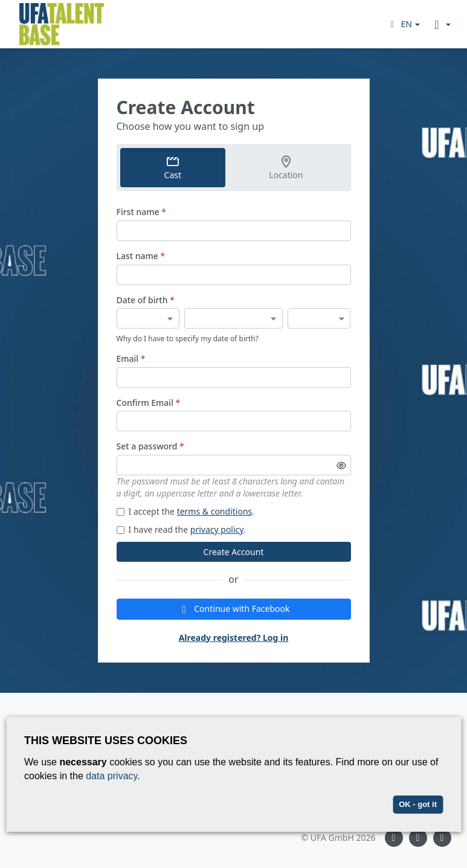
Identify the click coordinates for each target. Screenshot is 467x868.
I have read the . (181, 529)
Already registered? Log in (234, 638)
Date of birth (146, 300)
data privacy (111, 776)
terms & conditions (215, 511)
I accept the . (186, 511)
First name (141, 212)
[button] (404, 24)
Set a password (150, 446)
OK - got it (418, 804)
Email (131, 358)
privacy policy (217, 529)
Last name (141, 256)
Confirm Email (149, 403)
